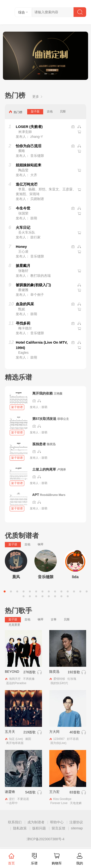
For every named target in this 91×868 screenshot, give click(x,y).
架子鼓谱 (17, 407)
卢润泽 (61, 470)
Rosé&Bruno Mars (53, 495)
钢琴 (41, 544)
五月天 (10, 732)
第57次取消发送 (44, 419)
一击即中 (12, 803)
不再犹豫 (29, 679)
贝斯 (63, 111)
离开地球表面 (15, 743)
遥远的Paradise (16, 683)
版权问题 (39, 828)
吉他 (50, 111)
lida (75, 577)
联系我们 (15, 822)
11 (68, 591)
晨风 (16, 577)
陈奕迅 (51, 444)
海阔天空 (15, 679)
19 (49, 596)
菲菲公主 (63, 419)
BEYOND (12, 672)
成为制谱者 (36, 822)
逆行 (12, 799)
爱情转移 (59, 679)
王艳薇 (58, 394)
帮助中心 (57, 822)
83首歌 (75, 792)
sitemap (77, 828)
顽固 (28, 739)
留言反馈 (58, 828)
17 (36, 596)
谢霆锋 (10, 792)
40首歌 (75, 732)
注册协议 (76, 822)
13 (80, 591)
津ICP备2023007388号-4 (46, 839)
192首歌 (74, 672)
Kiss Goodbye (62, 799)
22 (68, 596)
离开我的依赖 (42, 393)
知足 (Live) (16, 739)
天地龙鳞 (76, 803)
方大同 (54, 732)
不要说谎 (23, 799)
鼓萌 (44, 407)
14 (87, 591)
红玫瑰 (72, 679)
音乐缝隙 (46, 577)
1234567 (59, 739)
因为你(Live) (58, 743)
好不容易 (73, 739)
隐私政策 (20, 828)
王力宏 (54, 792)
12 (74, 591)
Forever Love (59, 803)
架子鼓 (35, 111)
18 (42, 596)
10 (61, 591)
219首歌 (29, 732)
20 (55, 596)
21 (61, 596)
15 (24, 596)
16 (30, 596)
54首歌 (31, 792)
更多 (38, 97)
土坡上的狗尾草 (44, 469)
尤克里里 (14, 625)
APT (36, 495)
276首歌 (29, 672)
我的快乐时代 (59, 683)
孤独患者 (39, 444)
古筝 (54, 619)
